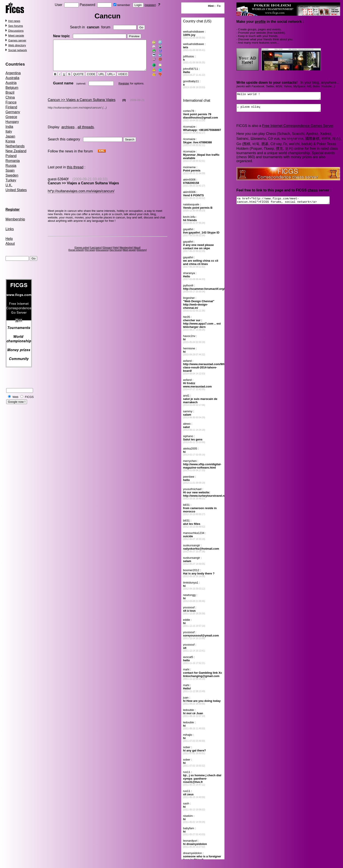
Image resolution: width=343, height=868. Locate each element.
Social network (18, 50)
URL (97, 80)
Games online (83, 253)
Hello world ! (284, 97)
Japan (10, 136)
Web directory (17, 45)
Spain (10, 170)
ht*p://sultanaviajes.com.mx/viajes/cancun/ (81, 197)
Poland (11, 156)
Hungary (12, 122)
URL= (107, 80)
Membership (15, 219)
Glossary (108, 253)
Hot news (14, 21)
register (151, 5)
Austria (11, 83)
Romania (13, 161)
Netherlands (15, 146)
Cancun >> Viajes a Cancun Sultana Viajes (81, 105)
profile (260, 22)
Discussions (16, 31)
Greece (11, 117)
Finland (11, 107)
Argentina (13, 73)
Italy (9, 131)
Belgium (12, 88)
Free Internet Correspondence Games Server (298, 128)
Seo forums (16, 26)
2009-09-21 (137, 106)
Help (9, 239)
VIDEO (119, 80)
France (11, 102)
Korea (10, 141)
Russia (11, 166)
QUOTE (75, 80)
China (10, 97)
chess (313, 193)
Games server (17, 40)
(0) (124, 106)
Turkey (11, 180)
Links (10, 229)
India (9, 127)
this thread (75, 173)
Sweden (12, 175)
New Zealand (16, 151)
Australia (12, 78)
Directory (142, 256)
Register (120, 89)
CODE (87, 80)
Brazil (10, 92)
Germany (13, 112)
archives (68, 133)
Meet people (16, 36)
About (10, 244)
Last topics (97, 253)
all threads (86, 133)
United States (16, 190)
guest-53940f (58, 185)
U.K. (9, 185)
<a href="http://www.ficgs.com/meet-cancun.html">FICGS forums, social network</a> (289, 204)
